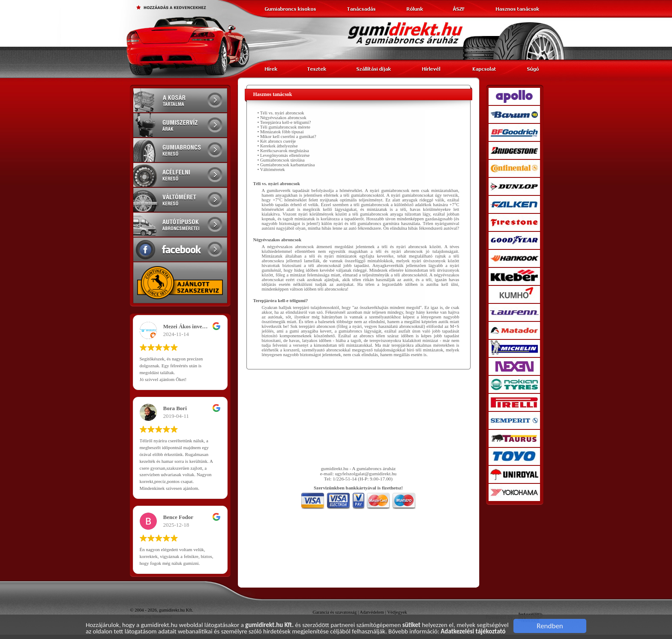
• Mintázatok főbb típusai (281, 132)
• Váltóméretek (271, 169)
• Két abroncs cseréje (277, 141)
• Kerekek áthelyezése (278, 146)
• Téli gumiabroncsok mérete (284, 127)
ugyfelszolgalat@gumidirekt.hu (366, 474)
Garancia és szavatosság (334, 612)
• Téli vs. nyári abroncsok (281, 113)
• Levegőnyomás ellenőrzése (284, 155)
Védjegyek (397, 612)
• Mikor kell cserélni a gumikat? (287, 136)
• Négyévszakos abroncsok (282, 118)
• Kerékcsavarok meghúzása (283, 151)
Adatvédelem (372, 612)
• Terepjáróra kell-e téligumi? (284, 122)
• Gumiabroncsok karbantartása (286, 165)
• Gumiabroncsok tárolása (281, 160)
